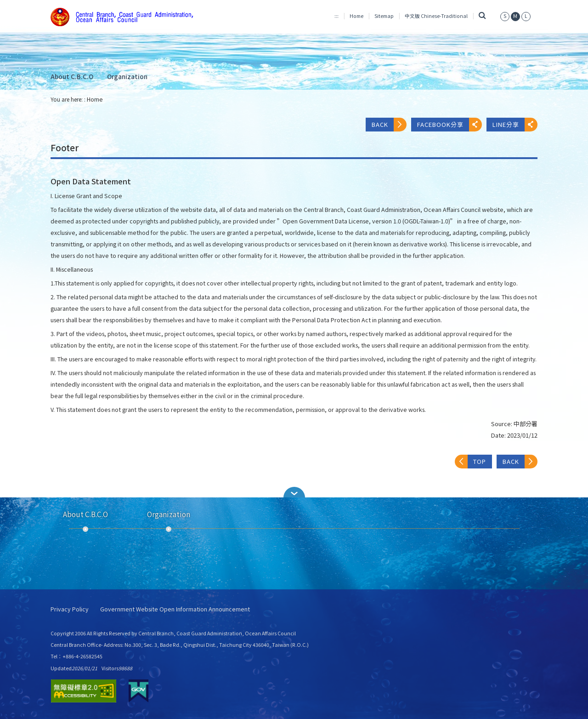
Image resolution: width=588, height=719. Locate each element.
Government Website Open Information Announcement (175, 609)
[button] (294, 492)
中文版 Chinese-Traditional (436, 16)
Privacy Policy (70, 609)
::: (336, 16)
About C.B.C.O (72, 76)
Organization (127, 76)
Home (356, 16)
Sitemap (384, 16)
